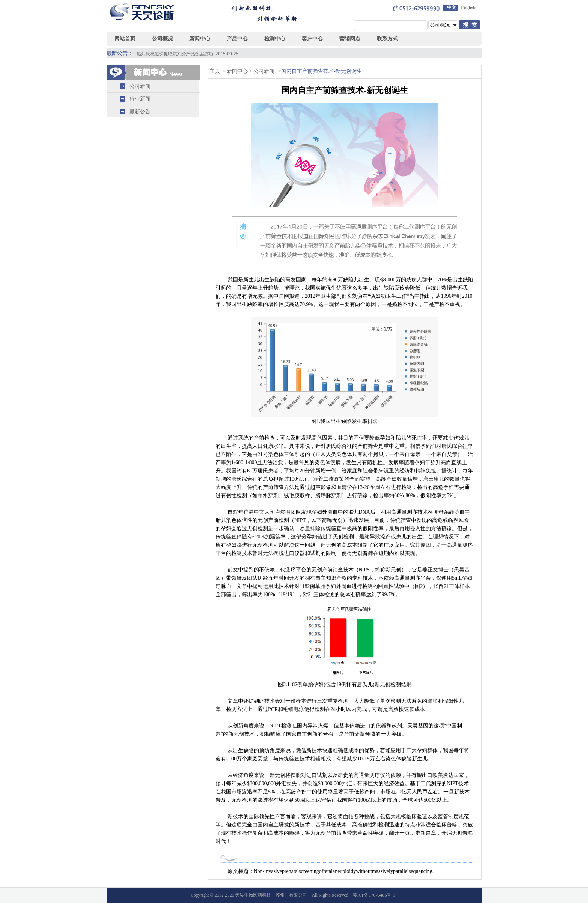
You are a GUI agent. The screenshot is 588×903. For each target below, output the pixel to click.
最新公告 (140, 112)
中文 (451, 7)
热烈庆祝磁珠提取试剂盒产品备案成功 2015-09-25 (187, 54)
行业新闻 (140, 99)
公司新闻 (140, 86)
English (468, 7)
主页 (215, 71)
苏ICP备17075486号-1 (374, 895)
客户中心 (312, 39)
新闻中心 (237, 71)
